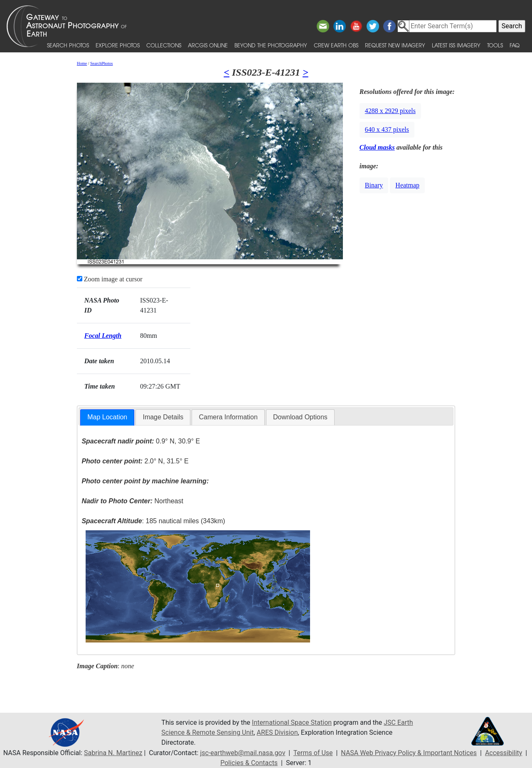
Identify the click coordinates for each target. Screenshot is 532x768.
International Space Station (292, 722)
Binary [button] (374, 185)
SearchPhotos (101, 63)
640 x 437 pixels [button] (387, 129)
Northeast (132, 501)
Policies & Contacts (249, 763)
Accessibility (504, 753)
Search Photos (68, 45)
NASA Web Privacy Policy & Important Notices (409, 753)
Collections (164, 45)
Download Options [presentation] (300, 417)
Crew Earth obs (336, 45)
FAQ (515, 45)
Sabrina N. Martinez (113, 753)
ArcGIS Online (208, 45)
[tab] (107, 417)
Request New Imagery (395, 45)
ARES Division (277, 732)
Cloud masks (377, 147)
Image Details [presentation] (163, 417)
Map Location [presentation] (107, 417)
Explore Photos (118, 45)
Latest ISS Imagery (456, 45)
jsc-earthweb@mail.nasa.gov (243, 753)
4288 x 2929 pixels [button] (390, 111)
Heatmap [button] (407, 185)
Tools (495, 45)
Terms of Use (313, 753)
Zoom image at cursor (110, 279)
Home (82, 63)
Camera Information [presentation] (228, 417)
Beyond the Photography (271, 45)
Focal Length (103, 336)
